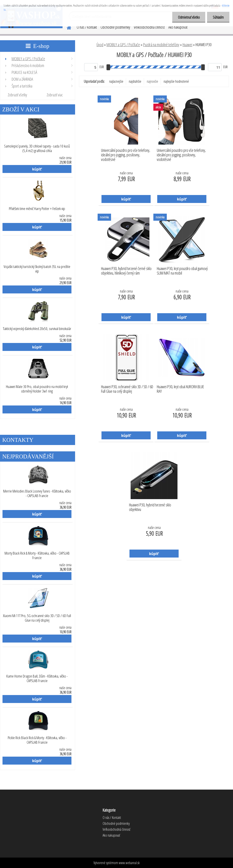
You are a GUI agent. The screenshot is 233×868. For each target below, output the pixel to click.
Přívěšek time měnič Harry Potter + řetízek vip (37, 209)
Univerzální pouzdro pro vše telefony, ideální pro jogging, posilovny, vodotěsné (126, 154)
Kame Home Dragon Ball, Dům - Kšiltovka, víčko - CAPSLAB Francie (37, 678)
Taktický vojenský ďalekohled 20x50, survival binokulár (37, 329)
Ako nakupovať (178, 27)
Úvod (100, 45)
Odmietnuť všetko (189, 17)
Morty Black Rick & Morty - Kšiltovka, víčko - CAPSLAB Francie (37, 555)
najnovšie (152, 81)
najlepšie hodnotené (176, 81)
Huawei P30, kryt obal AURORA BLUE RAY (180, 389)
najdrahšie (135, 81)
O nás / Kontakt (87, 27)
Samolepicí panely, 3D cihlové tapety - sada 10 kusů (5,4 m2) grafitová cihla (37, 148)
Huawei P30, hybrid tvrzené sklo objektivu (150, 507)
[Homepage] (66, 27)
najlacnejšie (116, 81)
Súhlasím (218, 17)
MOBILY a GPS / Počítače (123, 45)
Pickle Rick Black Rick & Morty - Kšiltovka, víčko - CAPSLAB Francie (37, 740)
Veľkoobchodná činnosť (149, 27)
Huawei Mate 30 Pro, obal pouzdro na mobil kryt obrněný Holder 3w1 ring (37, 389)
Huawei (187, 45)
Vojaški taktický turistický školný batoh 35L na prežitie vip (37, 269)
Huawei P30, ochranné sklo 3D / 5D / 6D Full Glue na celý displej (127, 389)
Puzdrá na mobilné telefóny (161, 45)
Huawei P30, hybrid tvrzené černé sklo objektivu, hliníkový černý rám (126, 271)
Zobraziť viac (55, 95)
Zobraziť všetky (17, 95)
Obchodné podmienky (115, 27)
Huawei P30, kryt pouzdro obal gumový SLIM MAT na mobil (182, 271)
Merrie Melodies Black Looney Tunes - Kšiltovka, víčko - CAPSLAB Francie (37, 493)
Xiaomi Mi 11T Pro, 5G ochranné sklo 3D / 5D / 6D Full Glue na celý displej (37, 618)
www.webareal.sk (129, 863)
